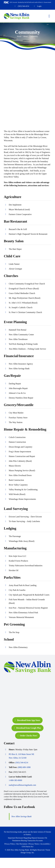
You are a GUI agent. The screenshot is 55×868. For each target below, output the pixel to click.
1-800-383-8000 (15, 780)
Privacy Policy (10, 844)
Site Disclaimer (22, 844)
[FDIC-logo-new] (10, 695)
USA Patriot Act (27, 847)
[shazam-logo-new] (10, 704)
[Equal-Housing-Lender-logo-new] (10, 686)
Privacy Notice (34, 844)
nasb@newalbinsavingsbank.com (22, 785)
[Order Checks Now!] (27, 736)
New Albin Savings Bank (21, 816)
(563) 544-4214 (24, 6)
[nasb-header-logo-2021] (17, 14)
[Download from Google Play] (27, 728)
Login (39, 6)
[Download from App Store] (27, 720)
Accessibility (45, 844)
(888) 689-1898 (24, 767)
